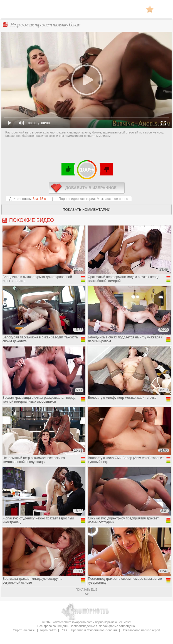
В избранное (150, 9)
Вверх (162, 604)
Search (163, 9)
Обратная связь (24, 630)
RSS (64, 630)
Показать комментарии (86, 210)
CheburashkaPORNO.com (86, 11)
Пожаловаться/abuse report (141, 630)
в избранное (87, 188)
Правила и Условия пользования (94, 630)
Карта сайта (48, 630)
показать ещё (86, 590)
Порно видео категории (77, 199)
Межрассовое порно (113, 199)
